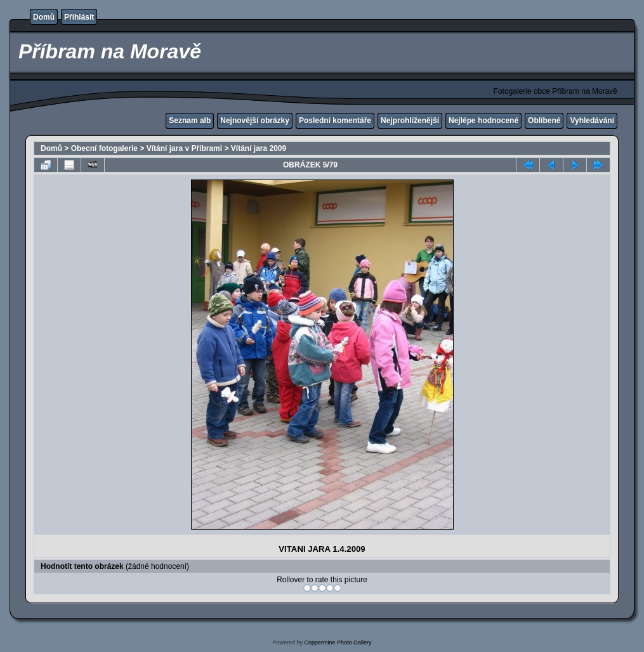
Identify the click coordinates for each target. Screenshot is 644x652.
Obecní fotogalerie (104, 148)
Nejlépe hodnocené (483, 121)
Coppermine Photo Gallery (338, 642)
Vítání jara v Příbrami (184, 148)
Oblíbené (544, 121)
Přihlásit (79, 17)
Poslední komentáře (335, 121)
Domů (44, 17)
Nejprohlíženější (410, 121)
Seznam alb (190, 121)
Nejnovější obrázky (255, 121)
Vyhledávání (592, 121)
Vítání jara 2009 (259, 148)
